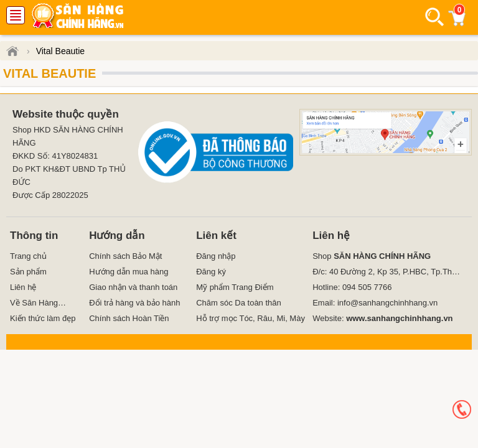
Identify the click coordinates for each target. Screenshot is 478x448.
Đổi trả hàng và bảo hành (134, 303)
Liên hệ (23, 287)
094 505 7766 (367, 287)
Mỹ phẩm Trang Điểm (235, 287)
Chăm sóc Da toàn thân (239, 303)
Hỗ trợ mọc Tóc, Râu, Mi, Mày (251, 318)
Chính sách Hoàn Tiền (129, 318)
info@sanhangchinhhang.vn (387, 303)
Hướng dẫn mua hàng (129, 272)
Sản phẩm (28, 272)
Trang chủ (28, 256)
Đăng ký (211, 272)
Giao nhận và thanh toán (133, 287)
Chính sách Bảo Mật (125, 256)
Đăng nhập (216, 256)
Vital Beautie (49, 73)
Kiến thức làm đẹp (43, 318)
